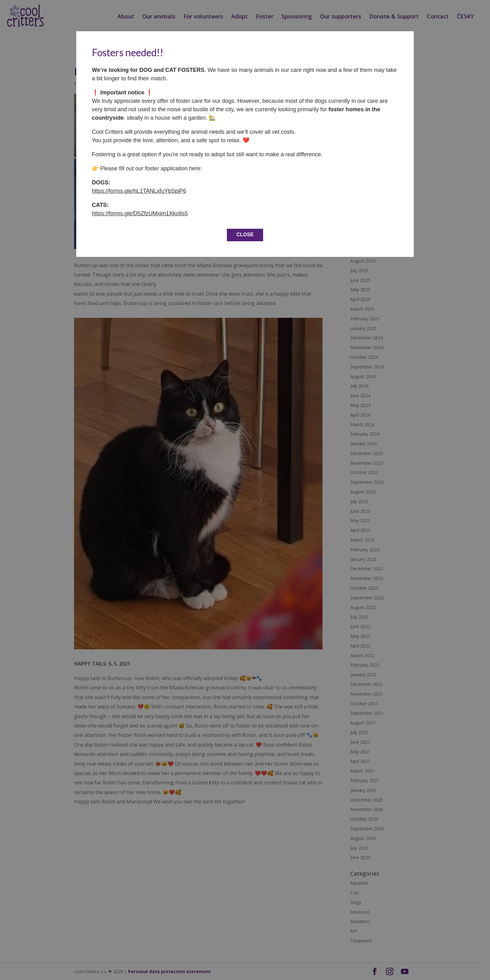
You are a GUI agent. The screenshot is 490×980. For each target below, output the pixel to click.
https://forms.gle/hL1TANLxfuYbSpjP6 (139, 191)
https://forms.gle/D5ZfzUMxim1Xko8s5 (140, 213)
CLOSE (245, 235)
